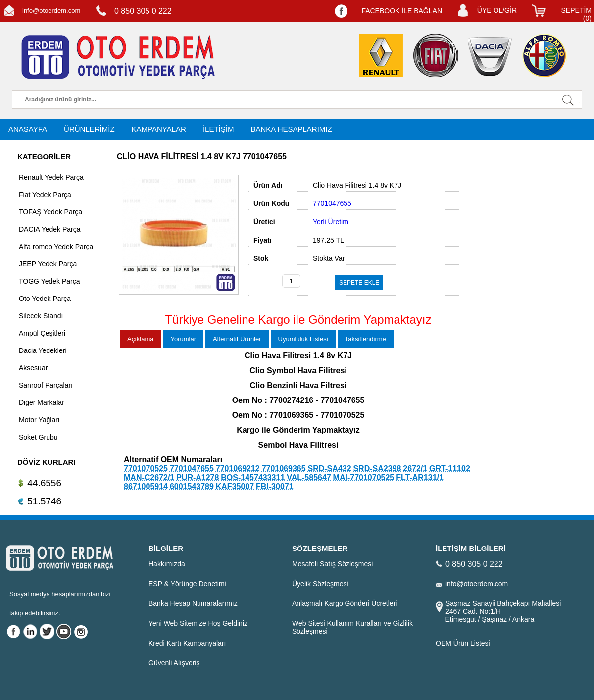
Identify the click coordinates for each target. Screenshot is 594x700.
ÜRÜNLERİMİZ (89, 129)
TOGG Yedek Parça (49, 281)
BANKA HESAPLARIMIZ (291, 129)
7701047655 (192, 469)
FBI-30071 (275, 486)
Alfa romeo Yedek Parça (56, 247)
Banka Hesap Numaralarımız (193, 603)
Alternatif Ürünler (237, 339)
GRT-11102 (450, 469)
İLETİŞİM (219, 129)
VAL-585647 (309, 477)
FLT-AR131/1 (420, 477)
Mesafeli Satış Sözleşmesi (332, 564)
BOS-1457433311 (253, 477)
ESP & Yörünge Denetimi (187, 584)
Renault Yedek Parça (51, 177)
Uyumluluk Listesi (303, 339)
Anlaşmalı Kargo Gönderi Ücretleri (345, 603)
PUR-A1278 (198, 477)
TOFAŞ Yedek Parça (50, 212)
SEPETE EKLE (359, 283)
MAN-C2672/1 (149, 477)
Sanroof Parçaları (46, 385)
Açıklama (140, 339)
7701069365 (284, 469)
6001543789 (192, 486)
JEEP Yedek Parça (48, 264)
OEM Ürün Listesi (463, 643)
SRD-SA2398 (377, 469)
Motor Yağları (39, 420)
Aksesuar (33, 368)
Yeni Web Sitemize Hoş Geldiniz (198, 623)
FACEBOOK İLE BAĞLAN (402, 11)
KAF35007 (235, 486)
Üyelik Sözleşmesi (320, 584)
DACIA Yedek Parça (50, 229)
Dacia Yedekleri (43, 350)
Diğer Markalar (42, 402)
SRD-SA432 (330, 469)
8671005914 (146, 486)
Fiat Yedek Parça (45, 195)
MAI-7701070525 (364, 477)
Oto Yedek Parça (45, 299)
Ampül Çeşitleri (42, 333)
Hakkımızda (167, 564)
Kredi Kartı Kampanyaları (187, 643)
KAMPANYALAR (159, 129)
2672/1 (415, 469)
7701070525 (146, 469)
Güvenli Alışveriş (174, 663)
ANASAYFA (28, 129)
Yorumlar (183, 339)
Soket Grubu (38, 437)
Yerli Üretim (331, 222)
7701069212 (238, 469)
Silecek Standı (41, 316)
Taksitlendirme (366, 339)
